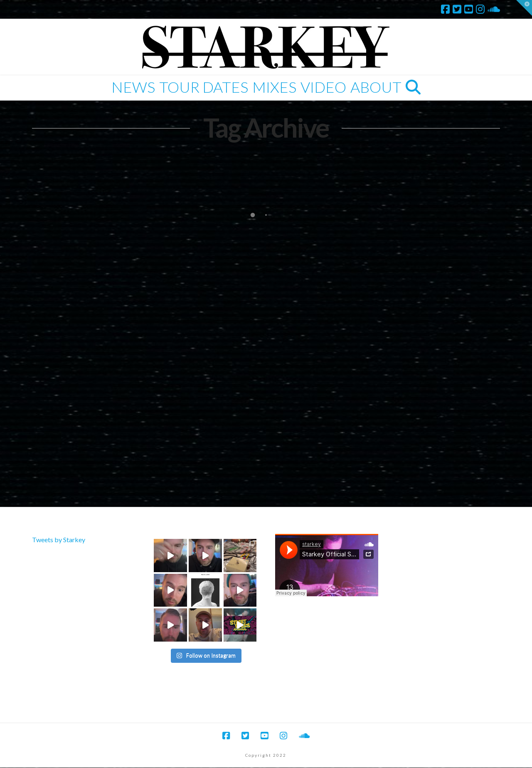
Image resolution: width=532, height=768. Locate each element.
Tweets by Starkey (59, 540)
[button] (524, 8)
